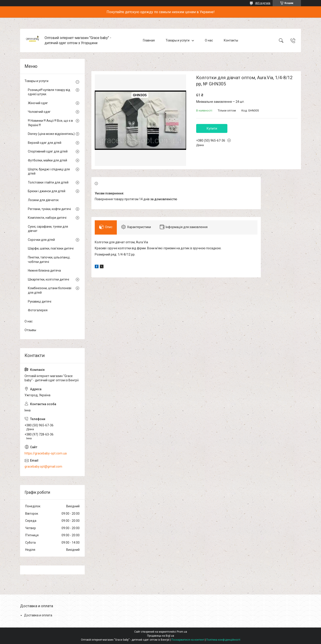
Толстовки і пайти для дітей (48, 182)
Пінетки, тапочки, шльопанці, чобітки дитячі (49, 260)
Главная (149, 40)
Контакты (231, 40)
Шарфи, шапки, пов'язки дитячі (51, 248)
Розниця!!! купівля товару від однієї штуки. (49, 92)
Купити (212, 128)
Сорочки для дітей (41, 240)
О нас (209, 40)
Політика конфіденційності (223, 640)
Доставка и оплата (38, 615)
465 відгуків (263, 3)
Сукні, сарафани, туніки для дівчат (48, 229)
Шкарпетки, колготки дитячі (48, 279)
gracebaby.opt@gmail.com (43, 466)
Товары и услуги (178, 40)
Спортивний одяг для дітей (48, 151)
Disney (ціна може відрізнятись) (51, 134)
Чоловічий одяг (39, 112)
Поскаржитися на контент (188, 640)
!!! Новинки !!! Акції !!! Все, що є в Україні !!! (50, 123)
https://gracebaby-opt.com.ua (46, 453)
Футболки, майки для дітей (47, 160)
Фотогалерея (38, 310)
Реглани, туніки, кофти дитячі (49, 209)
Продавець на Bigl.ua (161, 636)
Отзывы (30, 330)
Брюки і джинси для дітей (47, 191)
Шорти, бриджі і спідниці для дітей (49, 171)
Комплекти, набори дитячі (47, 218)
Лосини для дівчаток (43, 200)
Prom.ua (182, 632)
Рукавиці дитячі (40, 301)
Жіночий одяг (38, 103)
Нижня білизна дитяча (44, 270)
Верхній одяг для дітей (45, 143)
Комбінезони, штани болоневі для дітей (50, 290)
